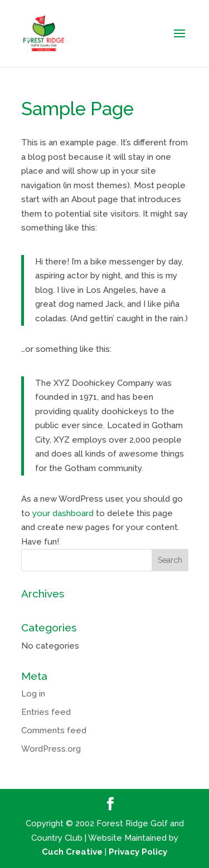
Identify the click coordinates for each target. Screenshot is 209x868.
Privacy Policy (138, 852)
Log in (33, 694)
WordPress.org (51, 749)
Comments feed (54, 730)
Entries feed (46, 712)
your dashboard (63, 513)
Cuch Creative (72, 852)
